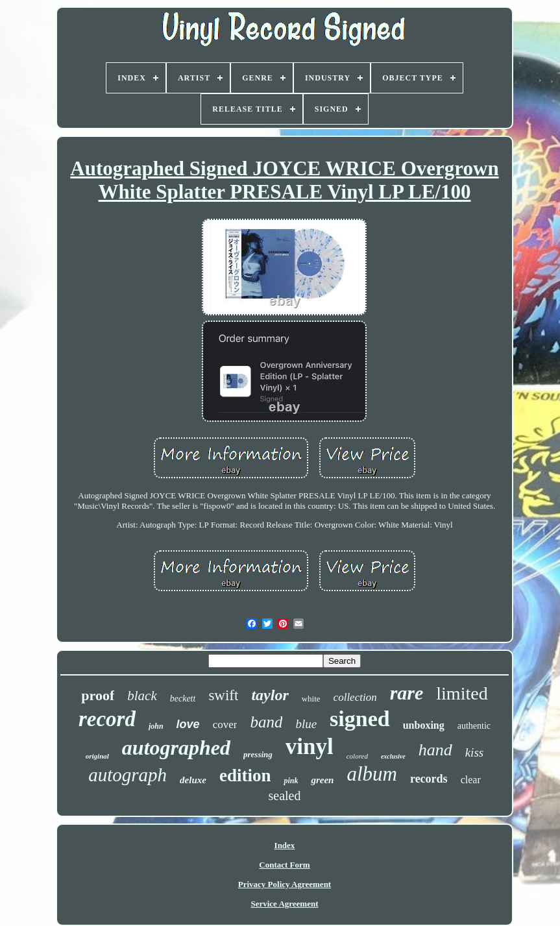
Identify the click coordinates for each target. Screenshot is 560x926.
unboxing (424, 725)
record (107, 719)
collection (355, 697)
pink (291, 781)
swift (223, 695)
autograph (128, 775)
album (372, 774)
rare (407, 693)
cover (225, 725)
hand (435, 750)
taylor (270, 695)
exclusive (393, 756)
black (142, 696)
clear (471, 780)
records (429, 779)
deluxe (193, 780)
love (188, 724)
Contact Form (284, 865)
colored (357, 756)
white (311, 699)
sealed (285, 796)
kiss (475, 752)
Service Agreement (284, 904)
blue (306, 724)
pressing (258, 754)
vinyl (310, 747)
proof (98, 695)
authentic (474, 726)
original (97, 756)
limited (462, 693)
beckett (183, 699)
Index (285, 845)
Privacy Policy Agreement (285, 884)
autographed (176, 748)
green (322, 780)
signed (360, 719)
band (266, 722)
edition (245, 775)
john (156, 726)
